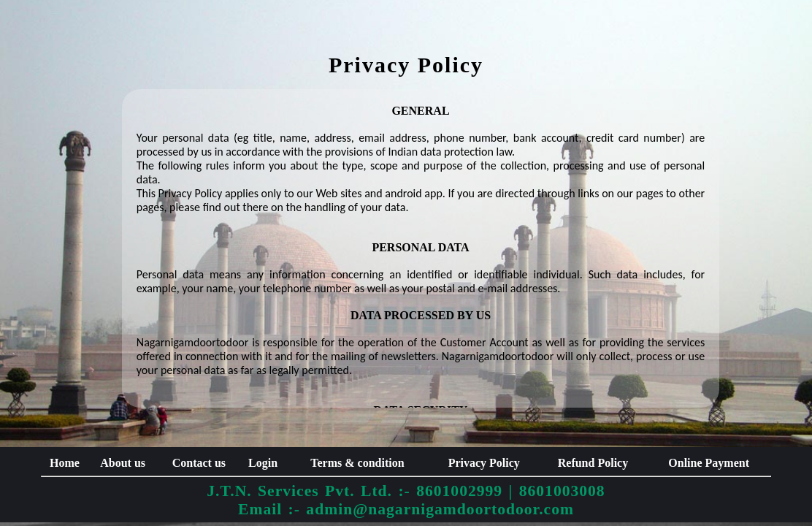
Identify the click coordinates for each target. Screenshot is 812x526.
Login (263, 463)
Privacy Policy (484, 463)
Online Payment (709, 463)
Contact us (199, 463)
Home (65, 463)
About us (123, 463)
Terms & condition (357, 463)
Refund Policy (593, 463)
